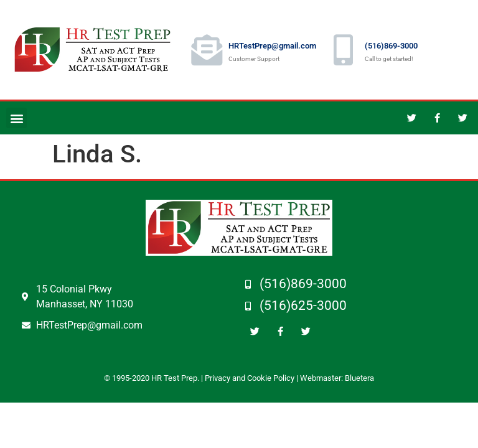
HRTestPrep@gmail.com (272, 46)
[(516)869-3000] (343, 50)
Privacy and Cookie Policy (250, 378)
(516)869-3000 (391, 46)
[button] (16, 118)
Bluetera (359, 378)
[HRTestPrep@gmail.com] (207, 50)
